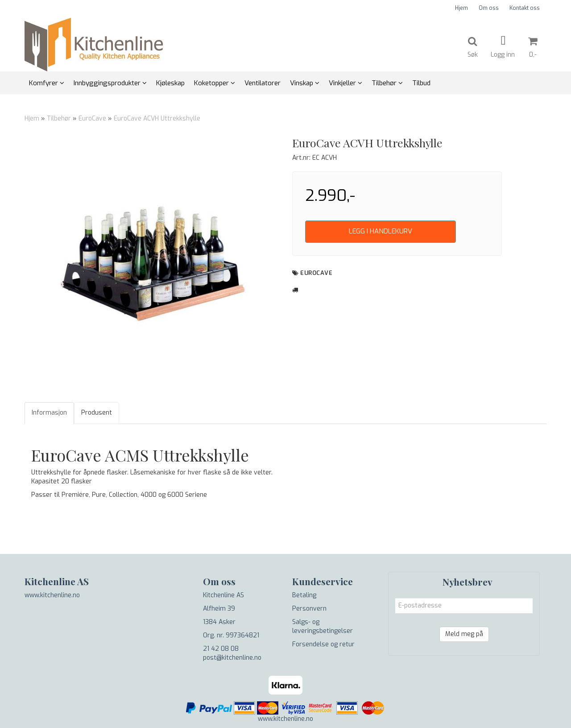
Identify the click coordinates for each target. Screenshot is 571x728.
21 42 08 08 (221, 649)
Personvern (309, 609)
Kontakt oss (525, 8)
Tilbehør (59, 119)
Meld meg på (464, 634)
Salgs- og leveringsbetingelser (323, 626)
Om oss (489, 8)
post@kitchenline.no (232, 658)
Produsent (97, 413)
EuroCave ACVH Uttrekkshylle (157, 119)
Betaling (304, 595)
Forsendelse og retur (323, 644)
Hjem (461, 8)
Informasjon (49, 413)
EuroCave (92, 119)
